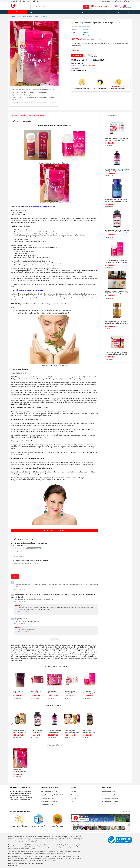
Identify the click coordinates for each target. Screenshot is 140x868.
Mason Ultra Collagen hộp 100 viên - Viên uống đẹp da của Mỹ (89, 732)
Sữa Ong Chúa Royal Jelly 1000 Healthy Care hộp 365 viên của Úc (116, 323)
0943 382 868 (101, 6)
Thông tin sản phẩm (19, 116)
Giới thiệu (22, 1)
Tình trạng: (74, 35)
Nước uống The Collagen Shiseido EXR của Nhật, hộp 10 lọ (37, 693)
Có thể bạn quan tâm (112, 115)
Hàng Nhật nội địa (85, 12)
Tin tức (29, 1)
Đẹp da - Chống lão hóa (84, 27)
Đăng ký (127, 1)
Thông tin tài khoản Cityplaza (49, 792)
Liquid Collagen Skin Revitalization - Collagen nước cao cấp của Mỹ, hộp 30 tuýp (117, 353)
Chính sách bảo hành (47, 805)
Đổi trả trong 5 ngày (100, 89)
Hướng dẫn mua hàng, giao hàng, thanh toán (53, 795)
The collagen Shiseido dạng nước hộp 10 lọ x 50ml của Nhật (54, 693)
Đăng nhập (119, 1)
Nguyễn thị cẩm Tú (21, 619)
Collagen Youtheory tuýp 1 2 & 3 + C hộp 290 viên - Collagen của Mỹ (117, 292)
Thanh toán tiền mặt (19, 827)
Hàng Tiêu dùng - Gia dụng (103, 12)
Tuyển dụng (75, 795)
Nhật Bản (86, 32)
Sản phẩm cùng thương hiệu (55, 667)
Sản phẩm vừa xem (55, 746)
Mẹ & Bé (46, 12)
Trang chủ (13, 1)
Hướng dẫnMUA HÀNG (94, 56)
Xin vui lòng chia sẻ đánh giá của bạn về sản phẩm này (29, 544)
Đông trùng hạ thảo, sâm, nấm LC (64, 12)
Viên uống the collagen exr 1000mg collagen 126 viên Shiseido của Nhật (19, 693)
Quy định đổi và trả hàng (48, 799)
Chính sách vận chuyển (109, 795)
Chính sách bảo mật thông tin (49, 802)
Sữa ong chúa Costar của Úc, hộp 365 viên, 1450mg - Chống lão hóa (72, 732)
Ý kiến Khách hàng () (38, 116)
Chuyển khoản (57, 827)
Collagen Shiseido (44, 126)
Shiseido (86, 30)
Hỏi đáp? (74, 799)
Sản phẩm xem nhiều (55, 706)
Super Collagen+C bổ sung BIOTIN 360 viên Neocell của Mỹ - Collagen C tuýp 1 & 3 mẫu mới (37, 732)
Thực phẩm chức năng (18, 12)
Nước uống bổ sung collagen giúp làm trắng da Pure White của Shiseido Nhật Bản (72, 693)
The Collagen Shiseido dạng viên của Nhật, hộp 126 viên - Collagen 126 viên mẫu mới (89, 693)
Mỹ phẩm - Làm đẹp (35, 12)
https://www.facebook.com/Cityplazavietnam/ (38, 104)
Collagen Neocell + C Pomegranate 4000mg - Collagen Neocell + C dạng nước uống (54, 732)
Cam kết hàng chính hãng (82, 89)
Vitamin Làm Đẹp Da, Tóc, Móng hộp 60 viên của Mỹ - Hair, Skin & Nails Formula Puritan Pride (116, 200)
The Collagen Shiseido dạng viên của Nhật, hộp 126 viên (29, 561)
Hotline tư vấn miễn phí (118, 89)
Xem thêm (55, 640)
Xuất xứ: (74, 32)
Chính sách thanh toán (109, 792)
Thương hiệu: (75, 30)
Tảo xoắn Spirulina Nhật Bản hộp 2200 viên (20, 732)
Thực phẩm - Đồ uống (123, 12)
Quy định (74, 792)
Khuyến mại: (76, 50)
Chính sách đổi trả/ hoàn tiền (110, 799)
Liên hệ (35, 1)
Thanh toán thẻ (38, 827)
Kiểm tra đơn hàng (107, 1)
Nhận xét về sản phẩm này (19, 546)
